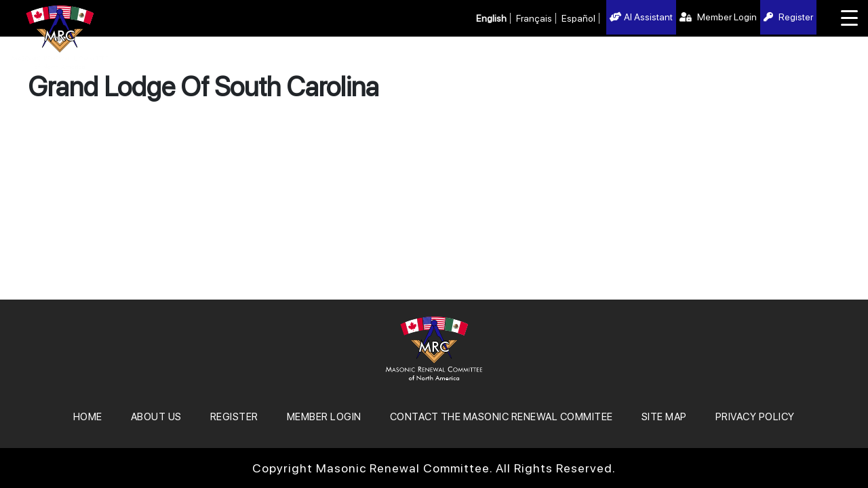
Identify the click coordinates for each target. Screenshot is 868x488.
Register (788, 17)
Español (578, 18)
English (491, 18)
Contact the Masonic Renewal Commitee (501, 417)
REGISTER (234, 417)
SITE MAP (664, 417)
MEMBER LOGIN (324, 417)
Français (534, 18)
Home (88, 417)
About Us (156, 417)
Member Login (718, 17)
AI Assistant (641, 17)
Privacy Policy (755, 417)
